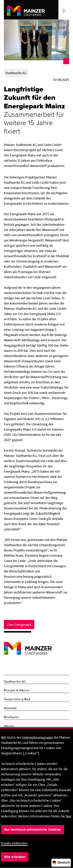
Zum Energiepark (19, 624)
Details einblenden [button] (14, 843)
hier (68, 816)
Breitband (11, 717)
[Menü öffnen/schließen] (64, 10)
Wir (4, 737)
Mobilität (10, 708)
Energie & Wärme (17, 690)
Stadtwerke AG (15, 682)
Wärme (9, 726)
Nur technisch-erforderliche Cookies (33, 830)
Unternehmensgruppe (37, 737)
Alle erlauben (15, 857)
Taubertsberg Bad (17, 699)
